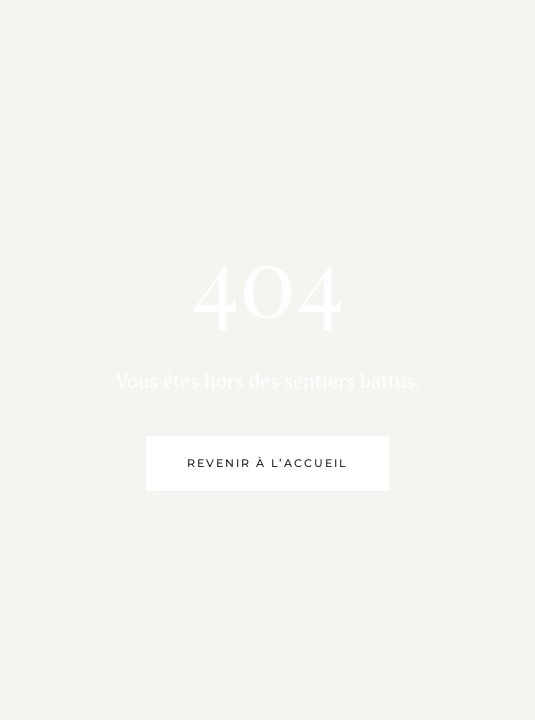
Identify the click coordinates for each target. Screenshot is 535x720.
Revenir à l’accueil (267, 463)
